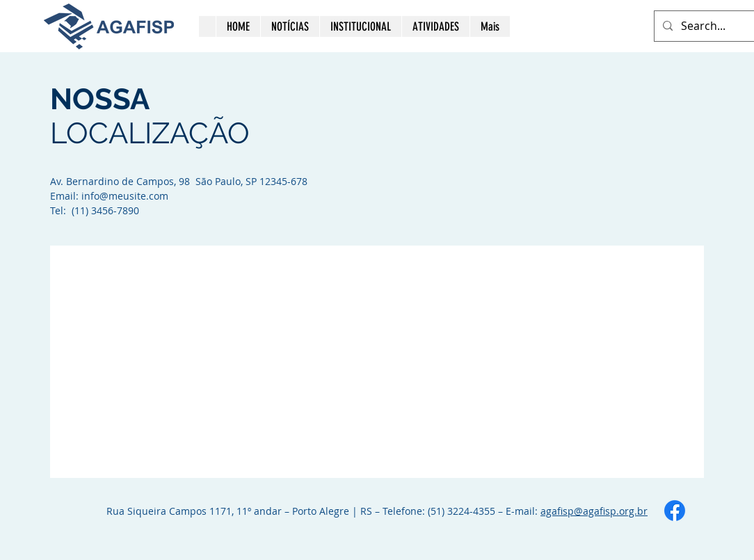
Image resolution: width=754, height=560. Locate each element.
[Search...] (713, 26)
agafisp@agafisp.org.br (594, 511)
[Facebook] (675, 511)
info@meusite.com (125, 196)
